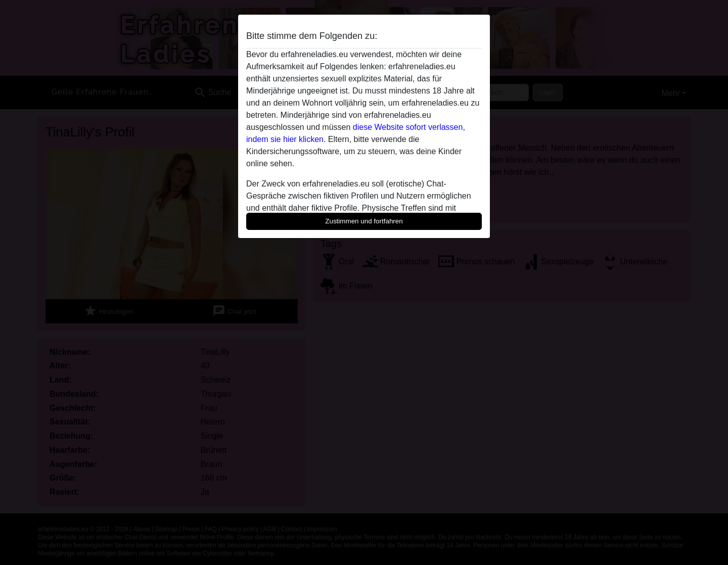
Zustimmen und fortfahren (364, 221)
